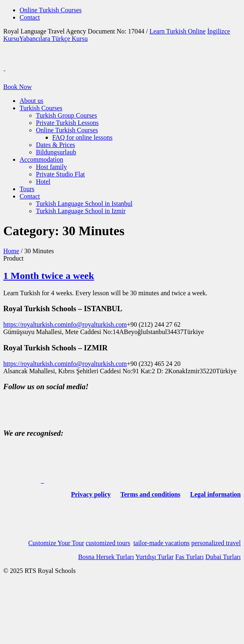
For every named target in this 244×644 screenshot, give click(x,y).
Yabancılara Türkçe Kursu (53, 39)
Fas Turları (190, 557)
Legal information (215, 494)
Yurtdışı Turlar (155, 557)
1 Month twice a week (49, 276)
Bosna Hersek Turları (106, 557)
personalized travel (216, 543)
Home (11, 251)
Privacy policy (91, 494)
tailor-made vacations (162, 543)
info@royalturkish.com (96, 324)
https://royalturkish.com (34, 324)
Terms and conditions (150, 494)
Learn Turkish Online (177, 31)
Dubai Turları (223, 557)
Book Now (18, 87)
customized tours (108, 543)
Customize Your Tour (56, 543)
